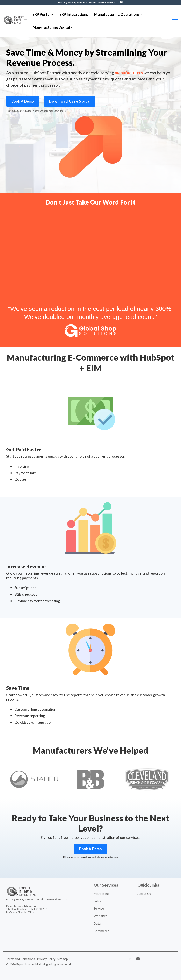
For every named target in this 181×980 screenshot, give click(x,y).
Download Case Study (70, 101)
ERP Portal (43, 14)
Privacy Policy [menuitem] (46, 959)
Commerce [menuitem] (101, 931)
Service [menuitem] (99, 908)
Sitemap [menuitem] (63, 959)
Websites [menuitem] (100, 916)
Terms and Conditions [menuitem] (21, 959)
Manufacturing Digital (53, 27)
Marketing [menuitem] (101, 893)
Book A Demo (23, 101)
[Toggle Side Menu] (175, 21)
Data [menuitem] (97, 923)
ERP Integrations (74, 14)
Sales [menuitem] (97, 901)
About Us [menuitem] (144, 893)
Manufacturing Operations (118, 14)
